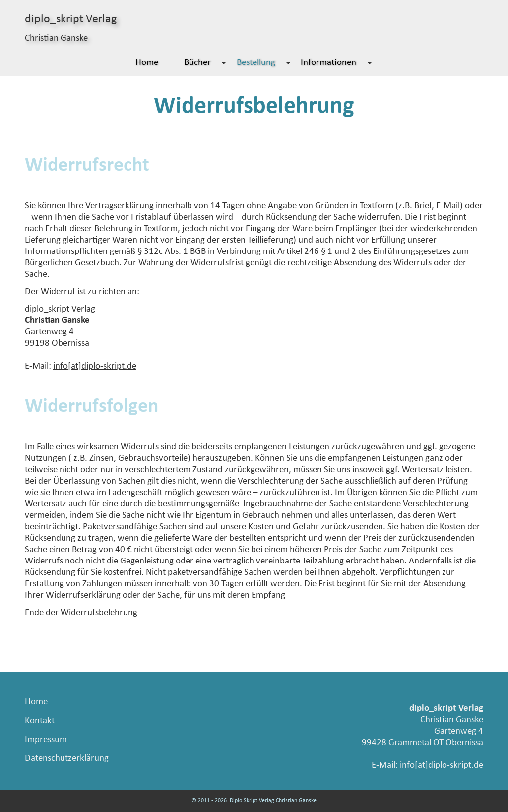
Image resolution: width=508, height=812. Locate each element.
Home (147, 63)
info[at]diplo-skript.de (95, 366)
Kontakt (40, 721)
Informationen (339, 63)
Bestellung (266, 63)
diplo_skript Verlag (71, 19)
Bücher (208, 63)
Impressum (46, 740)
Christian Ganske (56, 38)
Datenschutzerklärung (67, 759)
